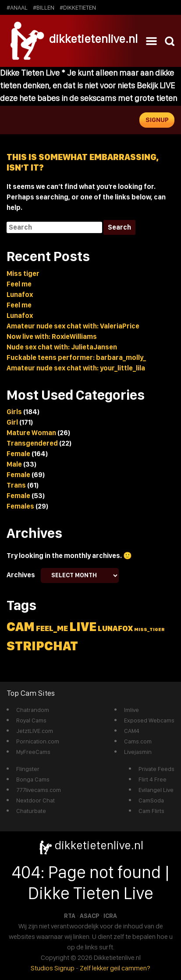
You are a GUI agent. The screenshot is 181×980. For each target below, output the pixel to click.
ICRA (110, 916)
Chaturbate (31, 811)
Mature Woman (31, 433)
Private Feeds (156, 769)
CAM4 (132, 731)
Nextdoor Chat (35, 800)
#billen (44, 7)
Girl (12, 422)
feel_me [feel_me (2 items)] (52, 628)
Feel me (19, 284)
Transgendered (32, 443)
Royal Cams (31, 720)
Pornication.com (38, 741)
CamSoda (151, 800)
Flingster (28, 769)
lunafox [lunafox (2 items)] (115, 628)
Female (18, 454)
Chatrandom (33, 710)
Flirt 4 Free (153, 779)
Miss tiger (23, 274)
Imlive (131, 710)
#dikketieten (78, 7)
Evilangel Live (156, 790)
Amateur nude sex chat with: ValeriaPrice (73, 326)
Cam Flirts (151, 811)
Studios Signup (53, 968)
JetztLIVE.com (35, 731)
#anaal (17, 7)
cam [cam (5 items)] (21, 626)
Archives (21, 575)
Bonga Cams (33, 779)
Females (20, 506)
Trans (16, 485)
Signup (157, 120)
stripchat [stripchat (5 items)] (42, 646)
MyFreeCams (33, 752)
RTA (70, 916)
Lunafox (20, 295)
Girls (14, 412)
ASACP (89, 916)
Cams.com (138, 741)
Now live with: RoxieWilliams (52, 337)
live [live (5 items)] (83, 626)
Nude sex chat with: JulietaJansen (62, 347)
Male (14, 464)
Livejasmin (138, 752)
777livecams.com (39, 790)
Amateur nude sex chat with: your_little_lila (76, 368)
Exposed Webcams (149, 720)
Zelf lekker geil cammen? (115, 968)
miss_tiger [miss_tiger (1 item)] (149, 630)
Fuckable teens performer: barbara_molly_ (76, 357)
